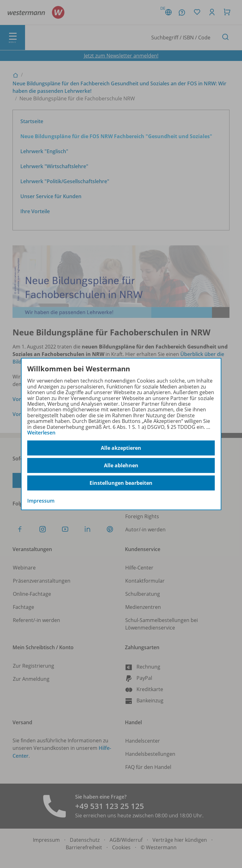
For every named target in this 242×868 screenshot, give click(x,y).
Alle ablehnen (121, 465)
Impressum (41, 501)
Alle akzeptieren (121, 448)
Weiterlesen (41, 433)
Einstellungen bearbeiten (121, 483)
